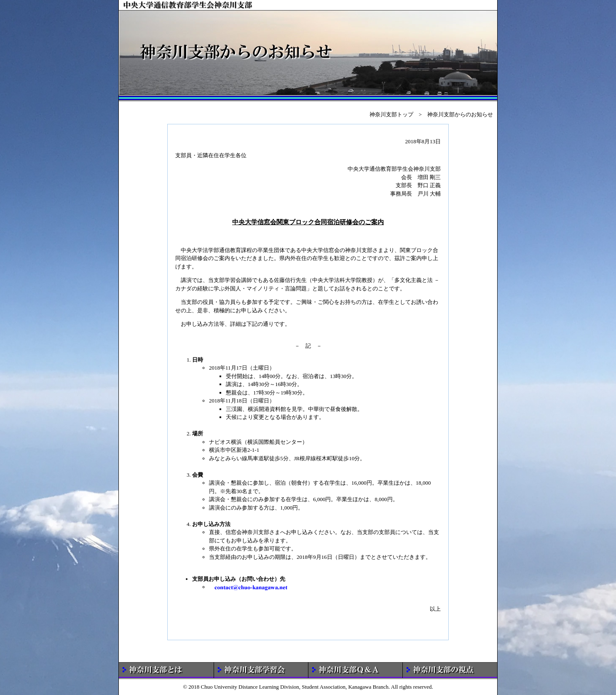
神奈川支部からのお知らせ (460, 114)
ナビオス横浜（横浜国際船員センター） (258, 442)
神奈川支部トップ (391, 114)
